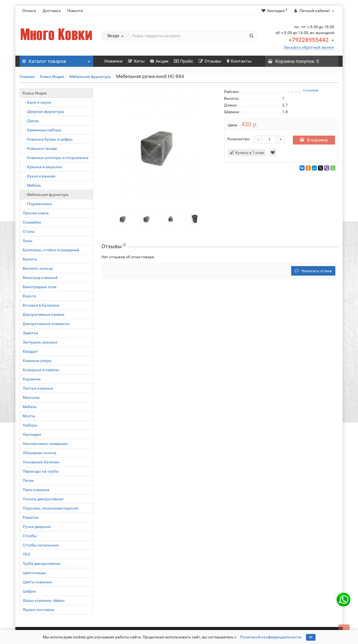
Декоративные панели (43, 314)
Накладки (32, 434)
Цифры (29, 591)
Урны (28, 241)
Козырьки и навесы (41, 370)
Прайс (183, 61)
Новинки (113, 61)
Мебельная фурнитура (90, 77)
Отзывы (210, 61)
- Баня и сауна (37, 102)
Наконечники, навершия (45, 444)
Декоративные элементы (46, 324)
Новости (75, 11)
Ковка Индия (52, 77)
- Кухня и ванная (39, 176)
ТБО (26, 554)
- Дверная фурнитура (43, 112)
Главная (27, 77)
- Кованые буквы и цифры (48, 139)
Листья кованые (38, 388)
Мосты (29, 416)
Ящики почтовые (38, 610)
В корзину (314, 140)
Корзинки (32, 379)
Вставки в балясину (41, 305)
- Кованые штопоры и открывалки (56, 158)
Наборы (30, 425)
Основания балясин (41, 462)
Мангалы (31, 397)
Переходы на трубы (41, 471)
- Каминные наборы (42, 130)
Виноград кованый (40, 278)
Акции (159, 61)
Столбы (30, 536)
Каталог (56, 60)
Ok (311, 637)
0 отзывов (311, 90)
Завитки (30, 333)
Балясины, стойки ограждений (51, 250)
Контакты (239, 61)
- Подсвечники (37, 204)
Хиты (136, 61)
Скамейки (32, 222)
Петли (28, 480)
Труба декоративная (42, 563)
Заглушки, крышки (40, 342)
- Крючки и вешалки (42, 167)
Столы (29, 231)
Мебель (30, 407)
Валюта (30, 259)
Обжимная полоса (40, 453)
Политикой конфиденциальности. (271, 637)
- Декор (31, 121)
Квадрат (30, 351)
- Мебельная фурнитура (46, 195)
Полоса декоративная (43, 499)
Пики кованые (36, 490)
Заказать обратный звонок (309, 47)
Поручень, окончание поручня (50, 508)
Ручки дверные (37, 527)
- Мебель (32, 185)
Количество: (239, 139)
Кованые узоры (37, 361)
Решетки (31, 517)
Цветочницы (34, 573)
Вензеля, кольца (38, 268)
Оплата (29, 11)
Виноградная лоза (40, 287)
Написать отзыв (313, 271)
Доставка (52, 11)
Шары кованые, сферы (44, 600)
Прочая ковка (36, 213)
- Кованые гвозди (40, 148)
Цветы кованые (37, 582)
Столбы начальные (41, 545)
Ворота (29, 296)
